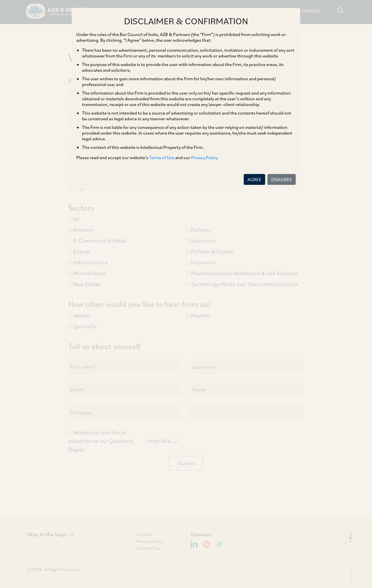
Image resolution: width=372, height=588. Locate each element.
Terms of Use (162, 157)
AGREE (254, 179)
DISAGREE (282, 179)
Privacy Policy (204, 157)
